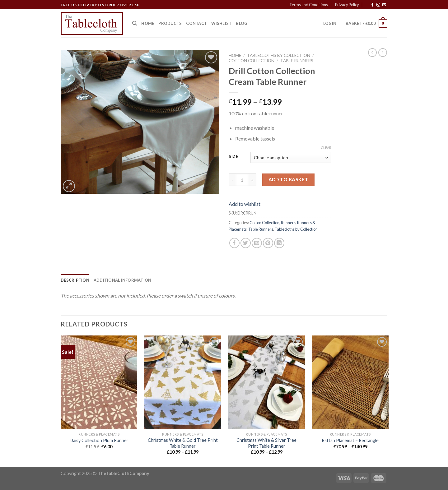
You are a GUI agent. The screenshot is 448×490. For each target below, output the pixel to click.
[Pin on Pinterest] (268, 243)
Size (233, 157)
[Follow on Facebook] (372, 5)
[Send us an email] (384, 5)
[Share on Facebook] (234, 243)
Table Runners (297, 61)
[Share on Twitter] (246, 243)
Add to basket (289, 179)
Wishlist (221, 23)
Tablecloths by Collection (279, 55)
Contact (196, 23)
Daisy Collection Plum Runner (99, 440)
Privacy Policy (347, 5)
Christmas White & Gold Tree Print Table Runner (183, 443)
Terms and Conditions (309, 5)
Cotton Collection (252, 61)
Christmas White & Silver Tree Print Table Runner (266, 443)
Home (148, 23)
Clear (326, 148)
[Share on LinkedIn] (279, 243)
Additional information (123, 280)
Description (75, 280)
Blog (242, 23)
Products (170, 23)
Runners (288, 223)
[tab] (75, 280)
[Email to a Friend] (257, 243)
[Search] (135, 23)
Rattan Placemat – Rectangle (350, 440)
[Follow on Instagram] (378, 5)
